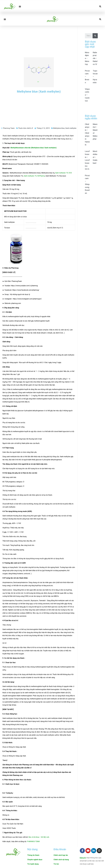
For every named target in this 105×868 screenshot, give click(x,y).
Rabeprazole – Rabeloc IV (95, 58)
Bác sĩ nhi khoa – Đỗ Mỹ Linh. (39, 837)
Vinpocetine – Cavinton (87, 95)
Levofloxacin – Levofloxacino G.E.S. (87, 160)
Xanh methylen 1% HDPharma (34, 176)
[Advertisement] (39, 41)
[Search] (95, 36)
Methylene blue (59, 128)
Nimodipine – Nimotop (87, 58)
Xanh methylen (71, 128)
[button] (20, 6)
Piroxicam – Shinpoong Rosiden (87, 184)
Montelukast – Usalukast (95, 157)
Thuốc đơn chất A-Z (26, 128)
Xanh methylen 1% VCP (63, 173)
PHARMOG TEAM (33, 841)
